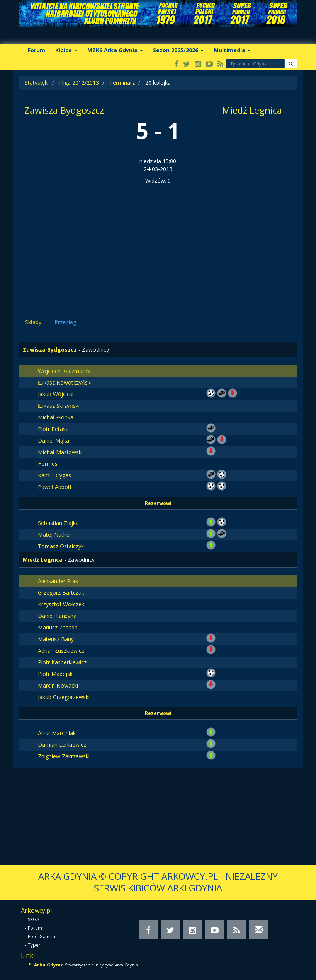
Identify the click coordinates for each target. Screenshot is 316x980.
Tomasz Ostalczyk (61, 546)
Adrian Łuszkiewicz (61, 651)
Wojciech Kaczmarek (64, 371)
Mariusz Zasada (58, 627)
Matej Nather (55, 534)
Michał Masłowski (60, 452)
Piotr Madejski (56, 674)
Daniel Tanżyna (57, 616)
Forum (37, 50)
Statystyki (37, 83)
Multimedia (232, 50)
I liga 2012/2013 (79, 83)
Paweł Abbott (55, 487)
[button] (291, 64)
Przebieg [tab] (65, 322)
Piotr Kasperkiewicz (62, 662)
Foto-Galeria (42, 936)
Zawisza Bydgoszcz (64, 110)
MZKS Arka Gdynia (115, 50)
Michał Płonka (56, 417)
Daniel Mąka (54, 440)
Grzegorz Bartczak (61, 593)
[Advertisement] (158, 243)
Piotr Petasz (53, 429)
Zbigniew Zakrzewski (64, 756)
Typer (34, 945)
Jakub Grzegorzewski (64, 697)
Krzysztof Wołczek (61, 604)
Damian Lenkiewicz (62, 745)
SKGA (34, 919)
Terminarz (122, 83)
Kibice (66, 50)
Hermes (48, 464)
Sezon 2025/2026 (178, 50)
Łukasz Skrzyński (59, 406)
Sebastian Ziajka (58, 523)
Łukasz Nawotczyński (65, 382)
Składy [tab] (33, 322)
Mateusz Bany (56, 639)
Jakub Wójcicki (56, 394)
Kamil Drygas (54, 475)
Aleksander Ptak (58, 581)
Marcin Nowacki (58, 685)
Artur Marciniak (57, 733)
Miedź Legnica (252, 110)
